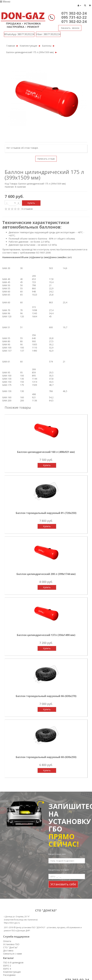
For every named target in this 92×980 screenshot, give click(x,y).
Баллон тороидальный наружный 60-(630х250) (46, 757)
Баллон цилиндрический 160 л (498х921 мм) (46, 452)
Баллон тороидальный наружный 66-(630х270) (46, 696)
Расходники (9, 975)
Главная (11, 46)
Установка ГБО (11, 944)
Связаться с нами (12, 954)
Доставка (8, 950)
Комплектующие (29, 46)
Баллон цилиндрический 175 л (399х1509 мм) (30, 52)
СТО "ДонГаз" (11, 947)
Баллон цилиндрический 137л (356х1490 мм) (46, 635)
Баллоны (47, 46)
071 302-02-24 (74, 13)
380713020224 (19, 34)
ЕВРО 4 (7, 969)
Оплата (7, 941)
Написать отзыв (46, 159)
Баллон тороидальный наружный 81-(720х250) (46, 513)
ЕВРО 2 (7, 966)
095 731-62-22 (74, 17)
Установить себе (63, 884)
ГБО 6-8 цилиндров (13, 962)
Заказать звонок (69, 27)
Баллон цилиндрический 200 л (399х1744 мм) (46, 574)
